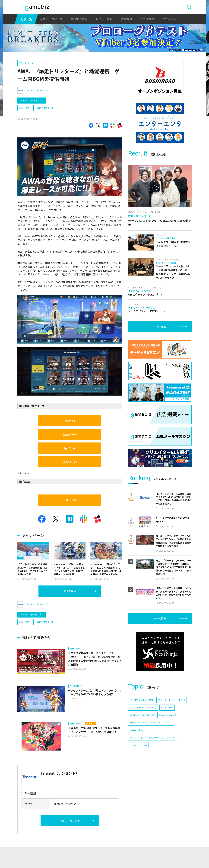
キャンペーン (27, 63)
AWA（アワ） (25, 108)
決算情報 (126, 19)
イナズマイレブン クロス (142, 700)
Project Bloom (137, 730)
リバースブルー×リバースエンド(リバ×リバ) (151, 723)
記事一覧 (26, 19)
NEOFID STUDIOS (138, 745)
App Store (70, 448)
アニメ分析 (169, 19)
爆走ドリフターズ (45, 108)
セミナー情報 (104, 19)
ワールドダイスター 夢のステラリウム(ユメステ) (153, 738)
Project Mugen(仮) (168, 715)
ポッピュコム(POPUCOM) (142, 715)
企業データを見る (70, 821)
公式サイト (70, 421)
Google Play (70, 462)
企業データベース (51, 19)
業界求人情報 (79, 19)
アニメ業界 (147, 19)
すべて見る (70, 591)
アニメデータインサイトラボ (172, 700)
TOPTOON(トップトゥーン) (143, 707)
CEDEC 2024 (167, 707)
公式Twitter (70, 434)
